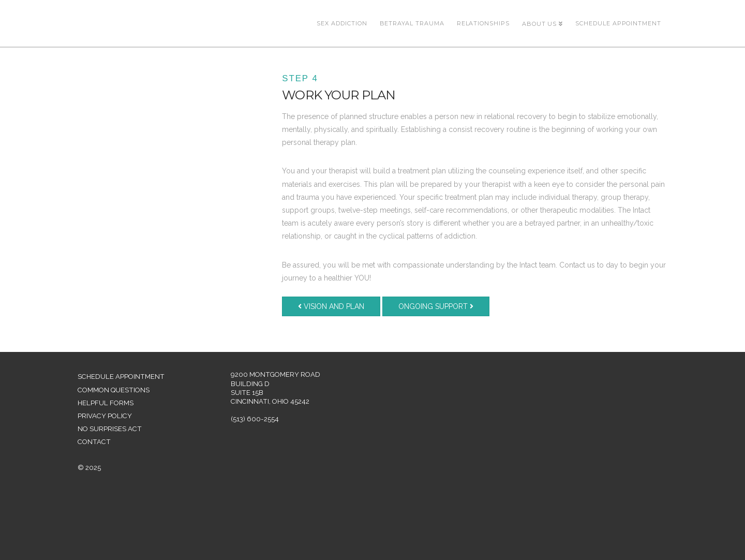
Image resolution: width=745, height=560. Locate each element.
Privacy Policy (105, 416)
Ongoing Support (436, 306)
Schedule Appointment (121, 377)
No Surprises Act (110, 429)
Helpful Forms (106, 403)
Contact (94, 442)
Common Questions (114, 390)
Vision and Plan (331, 306)
